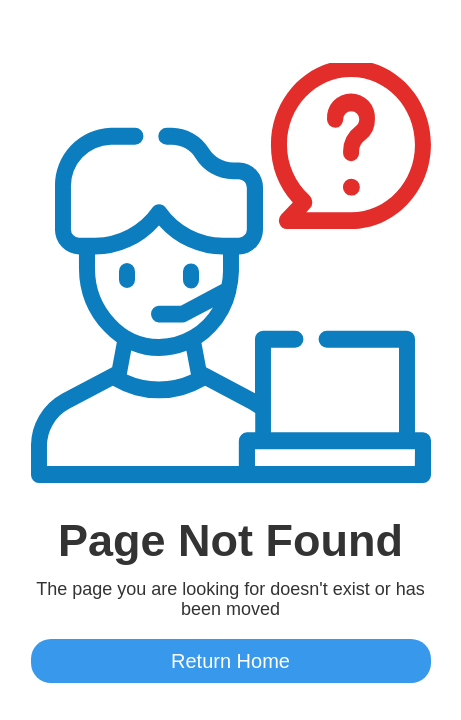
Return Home (230, 661)
